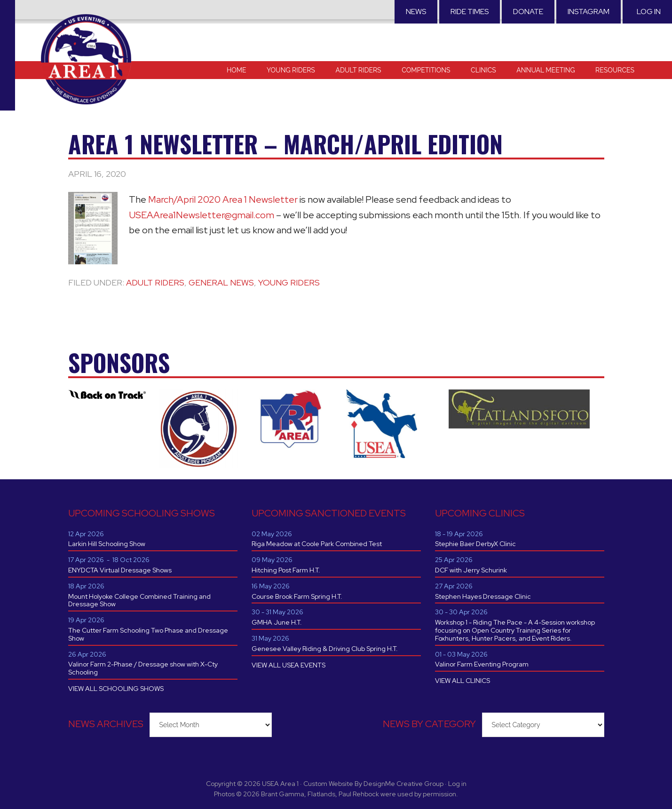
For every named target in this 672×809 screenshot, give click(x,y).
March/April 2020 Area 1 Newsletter (223, 199)
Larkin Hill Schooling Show (107, 544)
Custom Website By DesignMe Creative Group (373, 784)
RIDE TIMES (470, 12)
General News (221, 282)
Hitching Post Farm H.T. (286, 570)
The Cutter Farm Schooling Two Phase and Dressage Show (148, 634)
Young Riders (289, 282)
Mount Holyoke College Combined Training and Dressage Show (139, 600)
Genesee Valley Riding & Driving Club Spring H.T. (325, 649)
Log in (649, 12)
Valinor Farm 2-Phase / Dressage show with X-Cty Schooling (143, 668)
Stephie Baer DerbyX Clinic (475, 544)
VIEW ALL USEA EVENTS (289, 665)
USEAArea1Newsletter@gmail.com (202, 215)
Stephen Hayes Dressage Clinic (483, 596)
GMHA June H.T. (277, 622)
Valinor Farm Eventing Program (482, 664)
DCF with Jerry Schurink (471, 570)
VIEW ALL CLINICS (462, 681)
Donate (528, 12)
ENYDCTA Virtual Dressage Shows (120, 570)
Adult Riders (155, 282)
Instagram (589, 12)
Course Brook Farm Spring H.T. (297, 596)
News (416, 12)
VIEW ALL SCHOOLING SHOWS (116, 689)
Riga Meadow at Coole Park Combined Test (317, 544)
